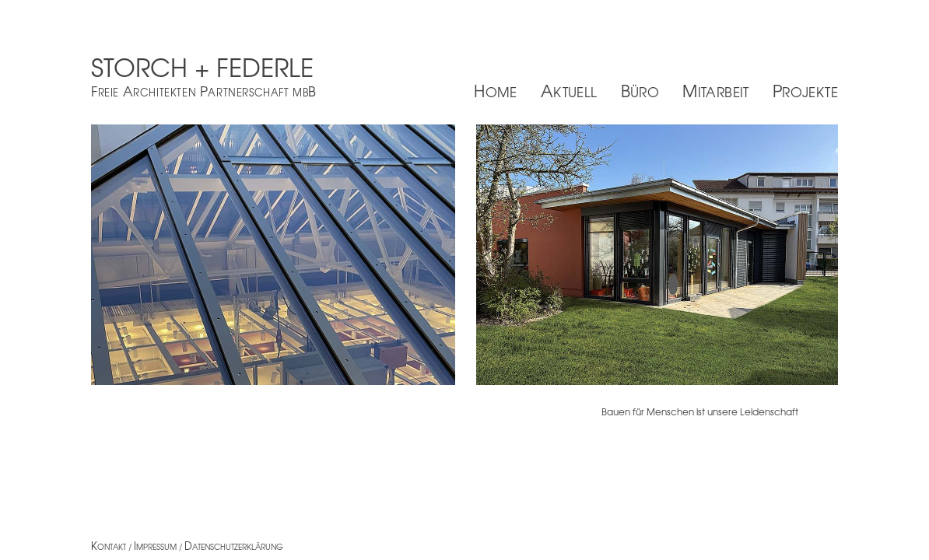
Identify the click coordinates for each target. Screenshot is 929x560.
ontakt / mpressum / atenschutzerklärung (187, 546)
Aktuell (569, 91)
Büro (640, 91)
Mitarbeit (716, 91)
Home (496, 91)
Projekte (805, 91)
